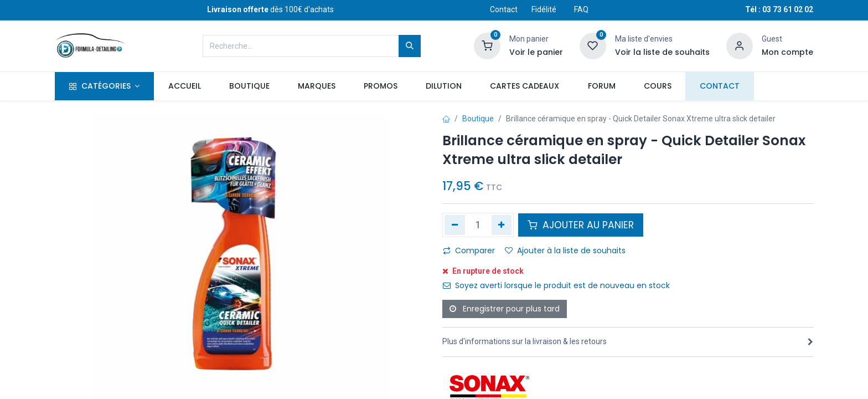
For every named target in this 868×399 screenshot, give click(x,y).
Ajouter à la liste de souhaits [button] (565, 250)
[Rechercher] (410, 46)
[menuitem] (184, 86)
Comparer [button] (469, 250)
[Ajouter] (502, 225)
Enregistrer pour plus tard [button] (505, 309)
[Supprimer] (455, 225)
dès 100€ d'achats (270, 9)
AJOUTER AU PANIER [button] (581, 225)
